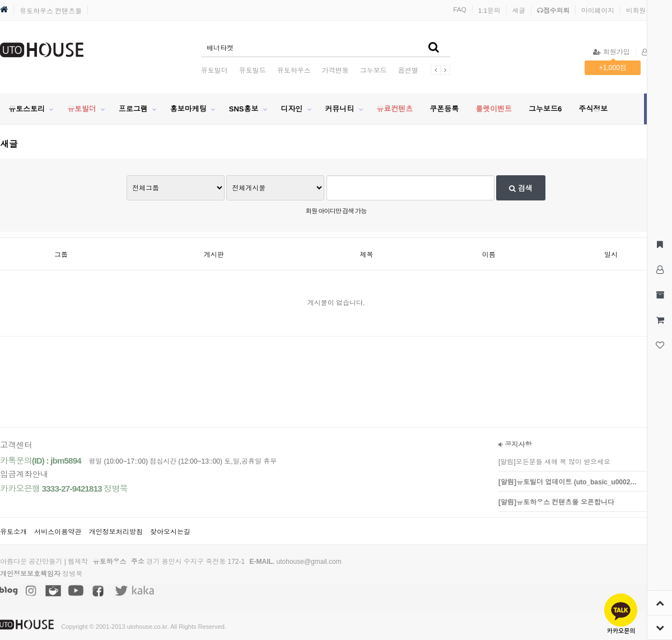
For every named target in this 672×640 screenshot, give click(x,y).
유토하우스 (294, 71)
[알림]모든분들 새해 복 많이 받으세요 (554, 462)
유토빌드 (253, 71)
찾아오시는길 (170, 532)
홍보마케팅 (188, 109)
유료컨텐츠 (395, 109)
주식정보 (593, 109)
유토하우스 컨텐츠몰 (51, 11)
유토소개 (13, 532)
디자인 (291, 109)
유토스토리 (27, 109)
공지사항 (515, 445)
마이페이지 (598, 10)
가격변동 (335, 71)
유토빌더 (214, 71)
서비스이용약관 (58, 532)
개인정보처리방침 (116, 532)
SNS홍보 (244, 109)
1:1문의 (489, 10)
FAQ (460, 9)
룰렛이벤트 (494, 109)
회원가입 (611, 52)
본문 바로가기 (0, 0)
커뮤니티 (339, 109)
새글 (519, 10)
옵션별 (408, 71)
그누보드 (374, 71)
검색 (521, 188)
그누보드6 (545, 109)
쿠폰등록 (444, 109)
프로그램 (133, 109)
